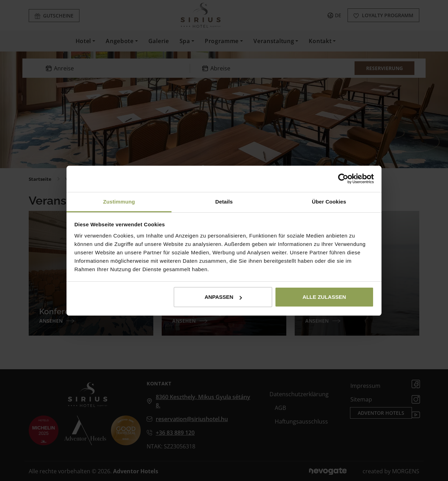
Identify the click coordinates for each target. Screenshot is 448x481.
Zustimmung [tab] (119, 202)
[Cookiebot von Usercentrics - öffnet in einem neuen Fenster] (343, 179)
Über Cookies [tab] (329, 202)
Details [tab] (224, 202)
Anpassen (223, 297)
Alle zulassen (324, 297)
